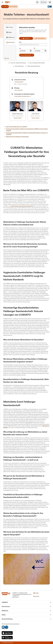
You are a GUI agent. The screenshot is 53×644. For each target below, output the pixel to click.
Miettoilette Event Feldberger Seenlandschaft (17, 137)
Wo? (20, 42)
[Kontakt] (37, 2)
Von (20, 48)
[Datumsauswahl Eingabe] (26, 51)
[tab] (10, 27)
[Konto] (44, 2)
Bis (35, 48)
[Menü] (2, 2)
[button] (50, 2)
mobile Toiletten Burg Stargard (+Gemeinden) (22, 206)
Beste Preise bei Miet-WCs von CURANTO (17, 127)
